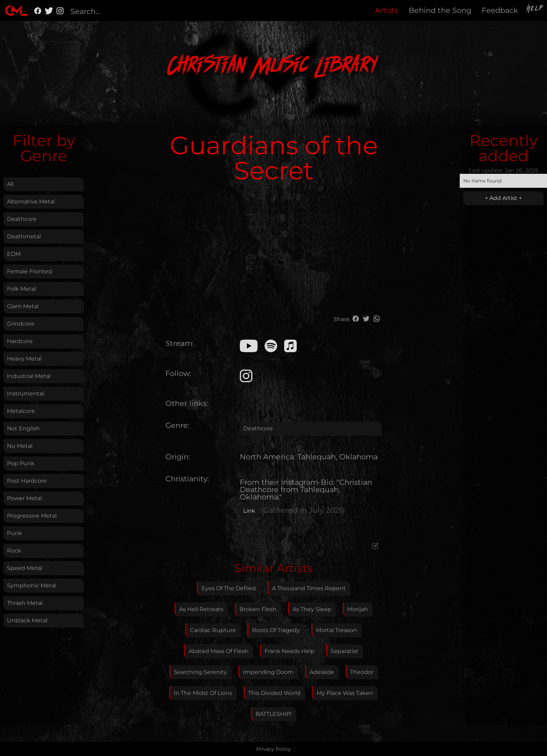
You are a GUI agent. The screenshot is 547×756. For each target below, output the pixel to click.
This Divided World (274, 693)
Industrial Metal (29, 376)
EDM (14, 254)
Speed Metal (25, 568)
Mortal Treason (337, 630)
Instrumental (25, 394)
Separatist (345, 651)
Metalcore (21, 411)
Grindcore (21, 324)
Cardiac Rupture (213, 630)
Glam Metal (23, 306)
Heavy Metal (24, 359)
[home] (16, 10)
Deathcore (22, 219)
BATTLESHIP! (273, 714)
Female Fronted (29, 271)
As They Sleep (312, 609)
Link (249, 511)
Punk (14, 533)
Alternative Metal (31, 202)
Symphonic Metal (32, 585)
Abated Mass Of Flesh (219, 651)
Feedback (500, 10)
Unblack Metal (27, 620)
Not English (23, 428)
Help (535, 9)
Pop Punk (21, 463)
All (10, 184)
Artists (387, 10)
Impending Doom (268, 672)
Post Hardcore (27, 481)
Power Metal (24, 498)
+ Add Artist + (503, 198)
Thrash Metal (25, 603)
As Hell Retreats (201, 609)
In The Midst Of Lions (203, 693)
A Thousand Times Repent (309, 588)
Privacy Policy (273, 749)
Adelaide (322, 672)
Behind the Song (440, 10)
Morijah (358, 609)
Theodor (362, 672)
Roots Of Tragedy (276, 630)
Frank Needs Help (290, 651)
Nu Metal (20, 446)
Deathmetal (24, 236)
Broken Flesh (258, 609)
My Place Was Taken (345, 693)
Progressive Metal (32, 516)
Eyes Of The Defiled (229, 588)
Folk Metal (21, 289)
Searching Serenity (200, 672)
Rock (14, 551)
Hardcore (20, 341)
